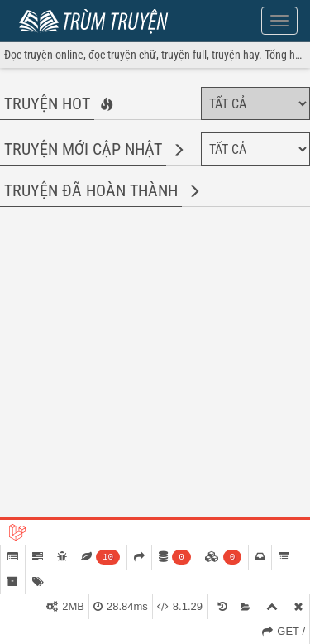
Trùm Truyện (98, 19)
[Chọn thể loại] (255, 103)
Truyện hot (47, 103)
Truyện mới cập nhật (83, 149)
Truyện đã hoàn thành (91, 190)
